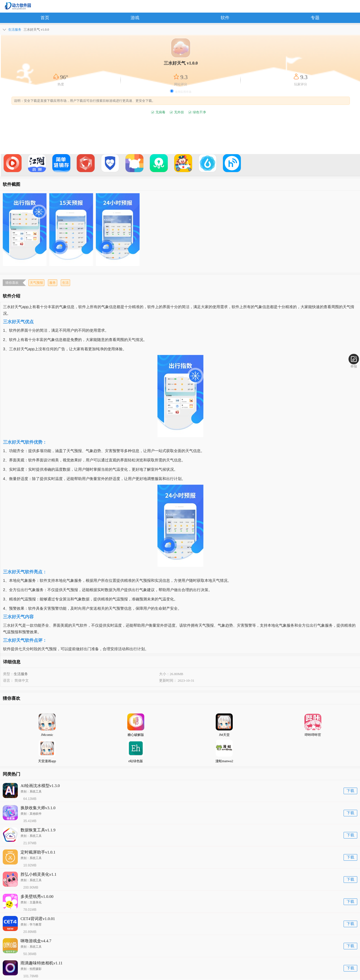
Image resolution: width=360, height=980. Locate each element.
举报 (354, 361)
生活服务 (21, 674)
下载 (350, 791)
